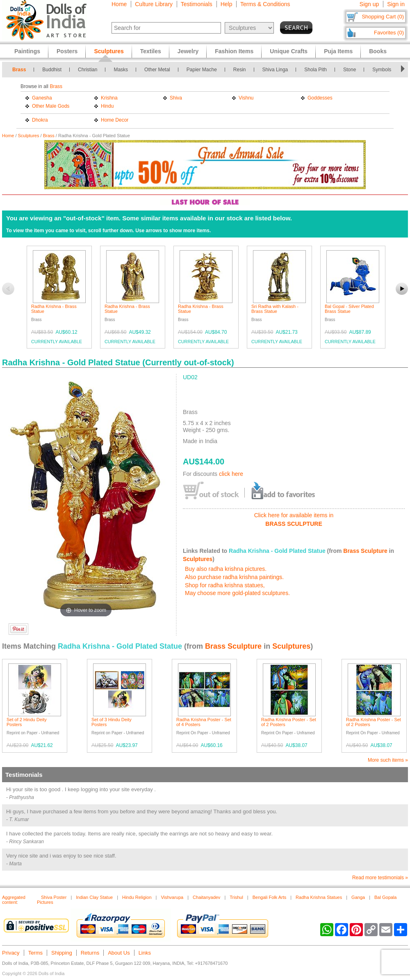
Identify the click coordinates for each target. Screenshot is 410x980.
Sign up (369, 4)
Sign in (396, 4)
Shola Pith (315, 70)
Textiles (151, 51)
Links (145, 953)
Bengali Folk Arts (270, 897)
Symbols (382, 70)
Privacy (11, 953)
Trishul (236, 897)
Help (227, 4)
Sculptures (29, 136)
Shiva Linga (275, 70)
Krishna (109, 98)
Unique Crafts (289, 51)
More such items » (388, 760)
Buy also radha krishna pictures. (226, 569)
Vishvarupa (172, 897)
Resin (240, 70)
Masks (121, 70)
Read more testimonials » (380, 878)
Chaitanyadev (206, 897)
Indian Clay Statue (94, 897)
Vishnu (246, 98)
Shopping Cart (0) (383, 17)
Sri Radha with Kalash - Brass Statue (275, 309)
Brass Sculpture (365, 551)
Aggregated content (14, 900)
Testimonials (197, 4)
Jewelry (188, 51)
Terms (35, 953)
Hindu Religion (137, 897)
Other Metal (157, 70)
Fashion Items (234, 51)
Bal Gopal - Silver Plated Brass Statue (349, 309)
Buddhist (52, 70)
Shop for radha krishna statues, (225, 585)
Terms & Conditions (265, 4)
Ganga (358, 897)
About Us (119, 953)
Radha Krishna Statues (319, 897)
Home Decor (115, 120)
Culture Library (154, 4)
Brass (19, 70)
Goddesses (320, 98)
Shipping (62, 953)
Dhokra (40, 120)
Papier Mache (202, 70)
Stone (350, 70)
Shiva (176, 98)
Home (119, 4)
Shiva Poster (54, 897)
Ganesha (42, 98)
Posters (67, 51)
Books (378, 51)
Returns (90, 953)
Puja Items (338, 51)
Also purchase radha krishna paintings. (234, 577)
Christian (88, 70)
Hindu (107, 106)
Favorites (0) (389, 33)
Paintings (27, 51)
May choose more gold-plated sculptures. (237, 593)
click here (231, 474)
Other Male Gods (51, 106)
